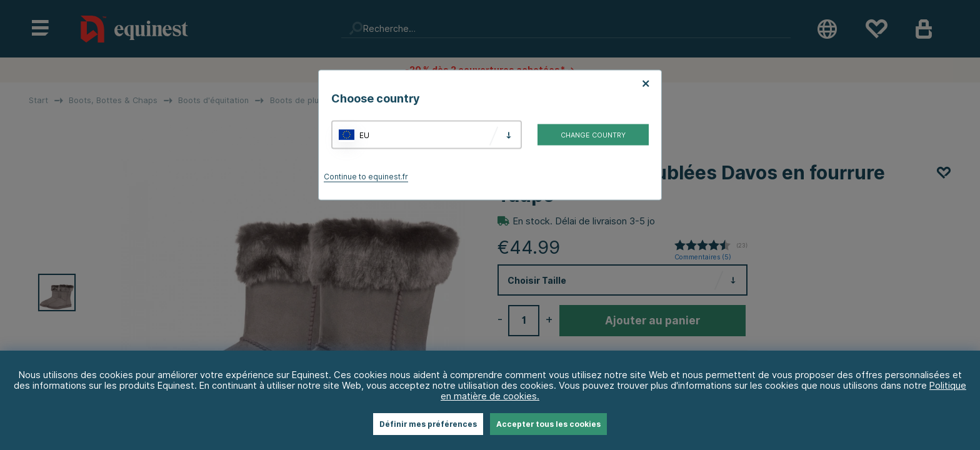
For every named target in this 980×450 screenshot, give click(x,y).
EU (364, 135)
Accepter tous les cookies (548, 424)
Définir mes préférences (428, 424)
